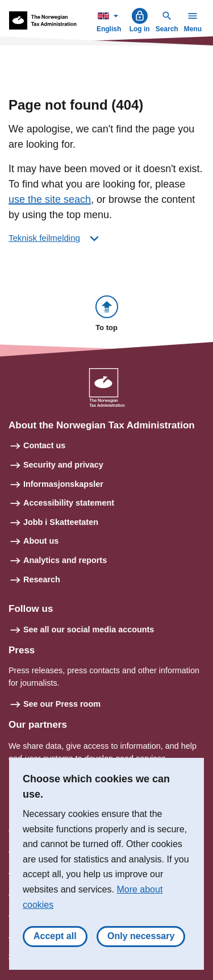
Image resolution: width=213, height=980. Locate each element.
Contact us (44, 445)
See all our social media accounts (89, 629)
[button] (107, 314)
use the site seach (50, 199)
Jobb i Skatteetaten (61, 522)
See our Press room (62, 704)
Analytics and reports (65, 560)
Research (42, 579)
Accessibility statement (69, 503)
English (110, 20)
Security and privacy (63, 465)
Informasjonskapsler (63, 484)
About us (41, 541)
